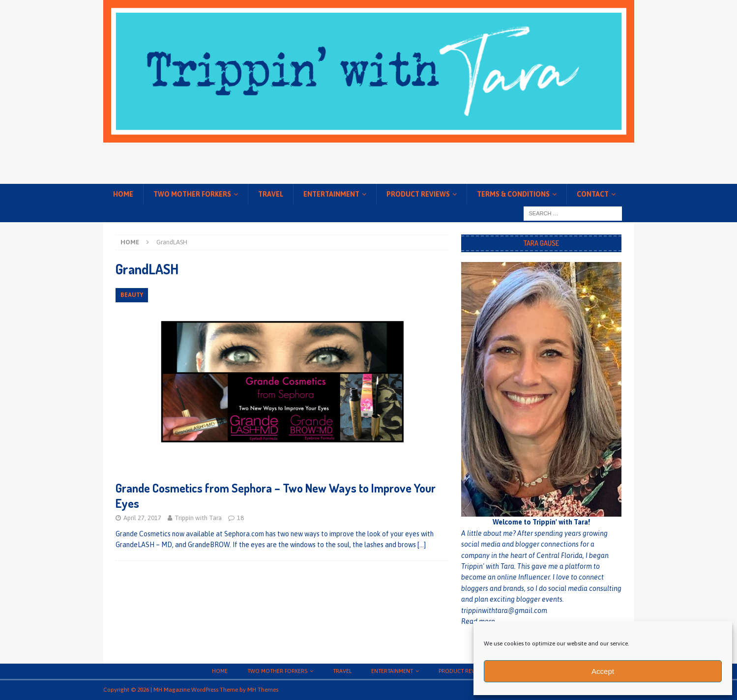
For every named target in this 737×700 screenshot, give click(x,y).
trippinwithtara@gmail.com (504, 611)
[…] (422, 545)
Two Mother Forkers (192, 194)
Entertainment (331, 194)
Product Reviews (418, 194)
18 (240, 518)
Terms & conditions (513, 194)
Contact (593, 194)
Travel (271, 194)
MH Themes (263, 690)
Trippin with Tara (198, 518)
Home (123, 194)
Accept (603, 671)
